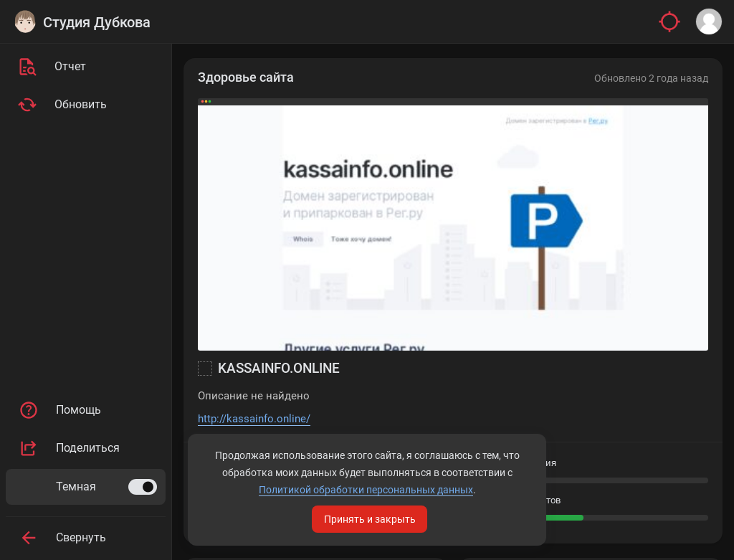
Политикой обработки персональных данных (366, 490)
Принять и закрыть (370, 519)
